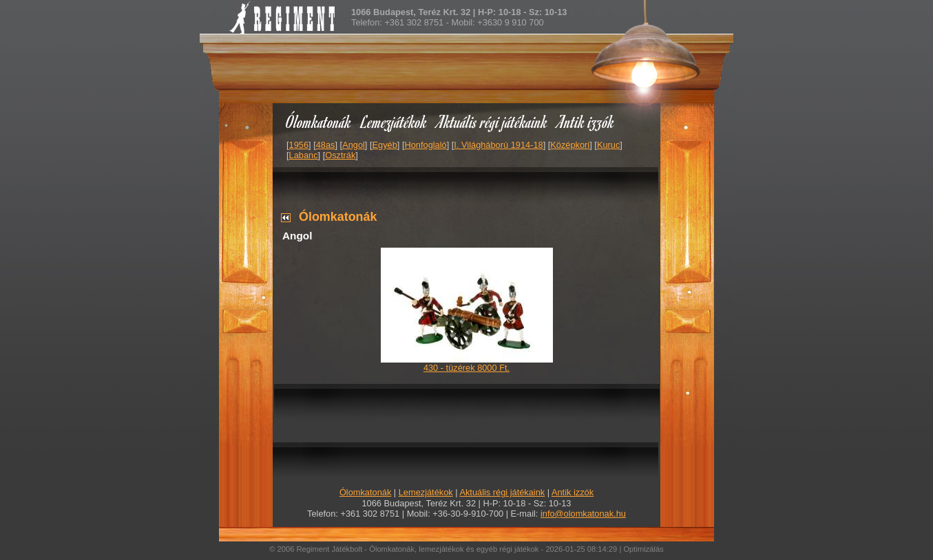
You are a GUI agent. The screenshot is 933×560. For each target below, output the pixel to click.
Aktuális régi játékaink (492, 121)
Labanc (304, 155)
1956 (299, 145)
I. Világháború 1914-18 (498, 145)
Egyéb (385, 145)
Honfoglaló (426, 145)
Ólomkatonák (318, 121)
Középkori (570, 145)
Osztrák (340, 155)
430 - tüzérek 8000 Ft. (466, 368)
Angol (354, 145)
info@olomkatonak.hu (583, 514)
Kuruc (608, 145)
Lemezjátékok (394, 121)
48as (326, 145)
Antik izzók (586, 121)
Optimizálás (643, 549)
